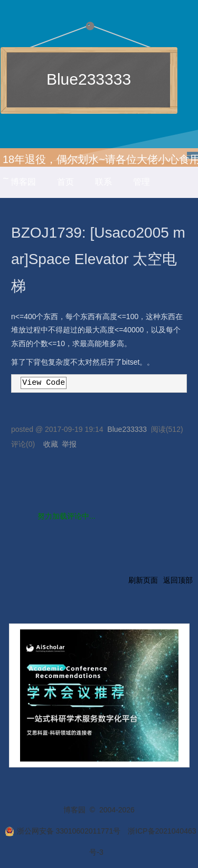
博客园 (23, 182)
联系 (103, 182)
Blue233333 (89, 79)
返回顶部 (178, 580)
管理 (142, 182)
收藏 (51, 444)
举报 (69, 444)
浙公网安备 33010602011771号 (63, 831)
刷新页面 (143, 580)
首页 (65, 182)
